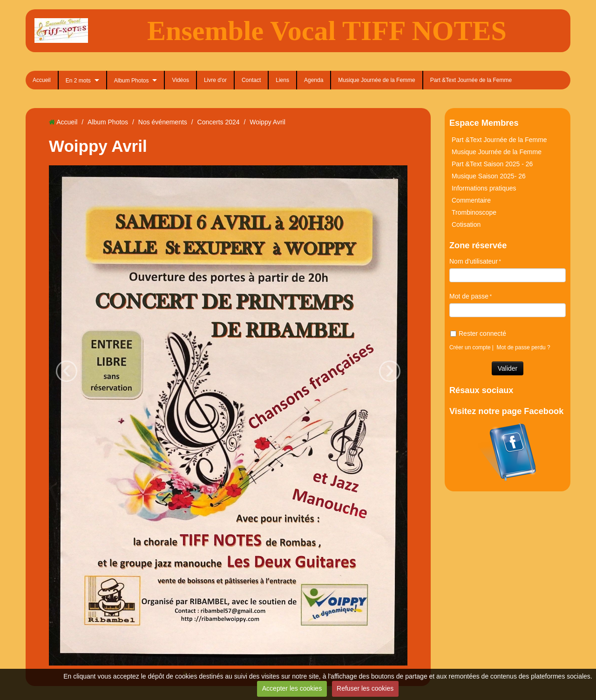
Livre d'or (215, 80)
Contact (251, 80)
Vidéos (180, 80)
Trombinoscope (474, 212)
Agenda (314, 80)
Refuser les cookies (365, 688)
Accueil (42, 80)
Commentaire (471, 200)
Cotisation (466, 224)
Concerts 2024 (219, 122)
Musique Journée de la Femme (376, 80)
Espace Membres (484, 123)
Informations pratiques (484, 188)
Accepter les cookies (292, 688)
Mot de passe (469, 296)
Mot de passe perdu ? (524, 347)
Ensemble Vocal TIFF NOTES (327, 31)
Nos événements (163, 122)
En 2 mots (78, 81)
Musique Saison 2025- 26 (489, 176)
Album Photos (132, 81)
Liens (282, 80)
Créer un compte (470, 347)
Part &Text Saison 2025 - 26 (492, 164)
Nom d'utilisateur (474, 261)
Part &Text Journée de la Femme (471, 80)
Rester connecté (478, 333)
